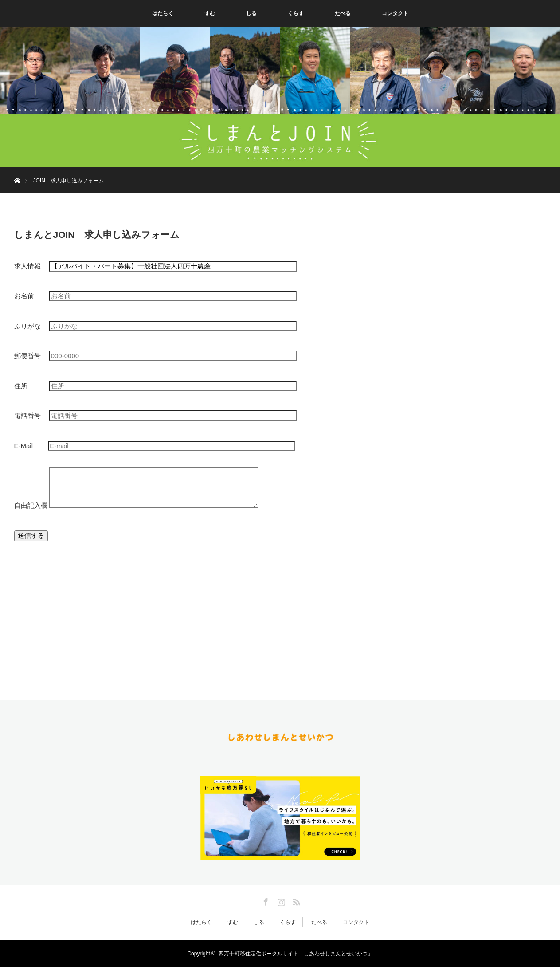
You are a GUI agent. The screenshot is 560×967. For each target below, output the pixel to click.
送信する (31, 535)
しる (251, 13)
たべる (343, 13)
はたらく (163, 13)
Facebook (265, 900)
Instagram (280, 900)
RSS (295, 900)
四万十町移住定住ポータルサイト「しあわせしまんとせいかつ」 (296, 954)
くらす (296, 13)
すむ (210, 13)
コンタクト (395, 13)
